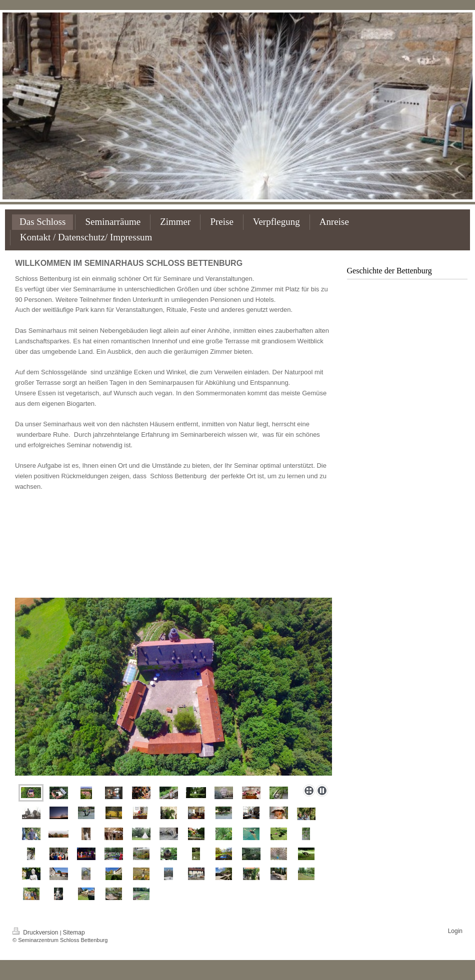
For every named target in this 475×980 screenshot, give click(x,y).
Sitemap (74, 933)
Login (455, 931)
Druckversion (36, 933)
